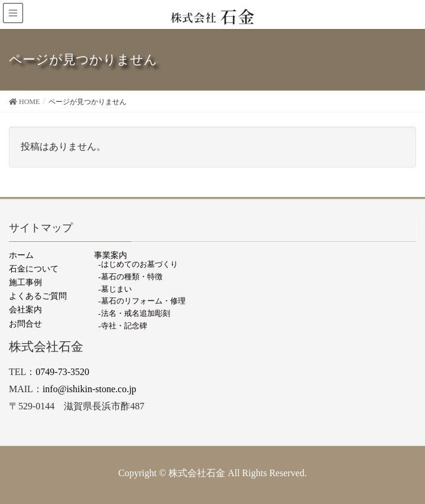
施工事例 (25, 282)
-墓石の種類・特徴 (130, 277)
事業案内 (111, 255)
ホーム (21, 255)
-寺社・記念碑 (122, 326)
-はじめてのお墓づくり (138, 264)
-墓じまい (115, 289)
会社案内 (25, 309)
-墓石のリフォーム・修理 (142, 301)
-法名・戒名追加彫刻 (134, 313)
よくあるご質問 (38, 296)
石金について (34, 269)
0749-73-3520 (62, 372)
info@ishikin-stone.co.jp (90, 389)
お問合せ (25, 324)
